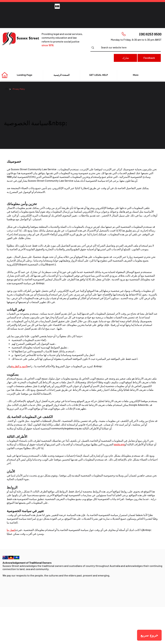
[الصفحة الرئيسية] (7, 89)
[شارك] (125, 58)
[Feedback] (149, 58)
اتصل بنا (11, 530)
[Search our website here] (131, 48)
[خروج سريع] (149, 635)
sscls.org (119, 444)
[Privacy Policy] (19, 89)
